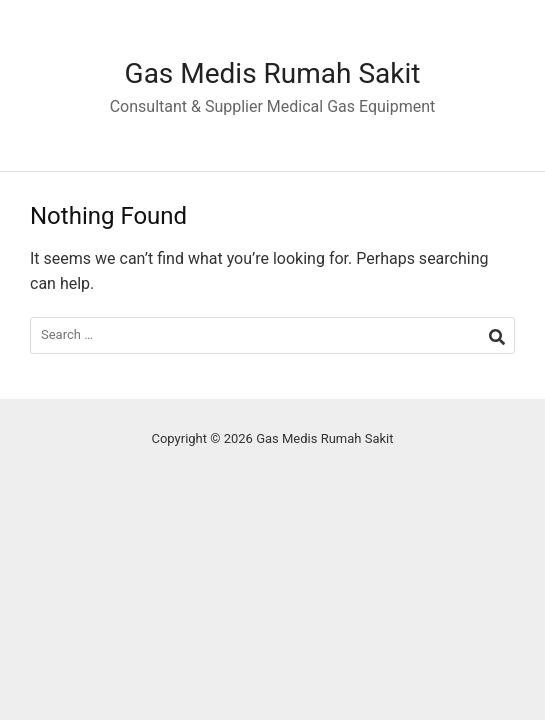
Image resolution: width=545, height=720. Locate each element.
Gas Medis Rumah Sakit (273, 73)
